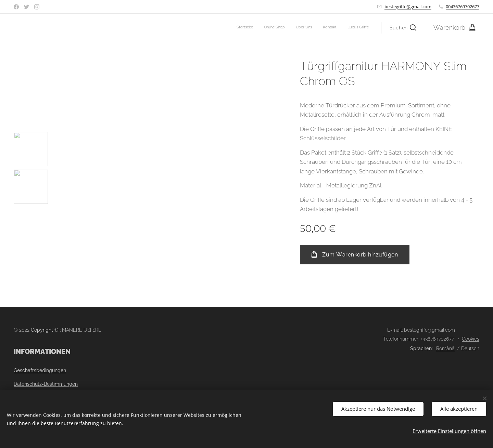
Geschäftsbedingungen (40, 370)
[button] (403, 28)
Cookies (471, 339)
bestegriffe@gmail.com (408, 6)
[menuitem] (327, 28)
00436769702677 (463, 6)
